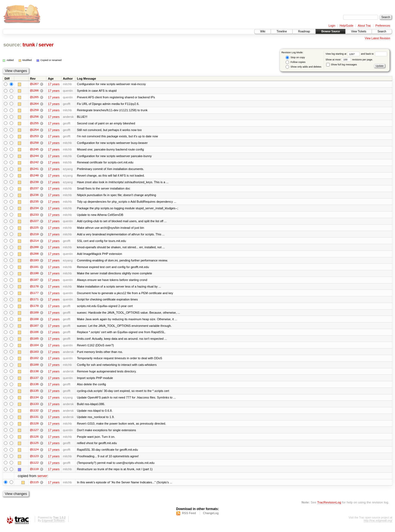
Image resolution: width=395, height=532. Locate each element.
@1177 (34, 295)
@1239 (34, 183)
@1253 (34, 137)
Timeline (282, 31)
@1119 (34, 473)
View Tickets (359, 31)
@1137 (34, 381)
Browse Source (331, 31)
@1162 (34, 361)
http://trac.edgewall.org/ (378, 525)
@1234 (34, 209)
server (46, 45)
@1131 (34, 420)
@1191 (34, 269)
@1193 (34, 262)
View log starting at (343, 54)
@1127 (34, 433)
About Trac (364, 26)
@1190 (34, 275)
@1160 (34, 367)
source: (12, 45)
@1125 (34, 447)
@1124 (34, 453)
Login (332, 26)
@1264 (34, 104)
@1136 (34, 387)
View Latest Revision (378, 38)
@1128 (34, 427)
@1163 (34, 354)
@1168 (34, 321)
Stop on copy (295, 58)
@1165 (34, 341)
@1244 (34, 157)
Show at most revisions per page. (349, 60)
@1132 (34, 414)
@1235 (34, 203)
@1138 (34, 374)
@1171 (34, 302)
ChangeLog (211, 517)
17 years (54, 84)
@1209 (34, 249)
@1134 (34, 400)
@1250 (34, 143)
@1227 (34, 222)
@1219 (34, 236)
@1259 (34, 110)
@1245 (34, 150)
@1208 (34, 255)
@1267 (34, 84)
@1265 (34, 97)
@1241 (34, 170)
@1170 (34, 308)
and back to (374, 54)
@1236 (34, 196)
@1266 (34, 91)
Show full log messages (342, 65)
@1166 (34, 335)
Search (382, 31)
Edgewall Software (53, 525)
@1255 (34, 124)
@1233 (34, 216)
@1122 (34, 466)
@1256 (34, 117)
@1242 (34, 163)
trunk (29, 45)
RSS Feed (189, 517)
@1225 (34, 229)
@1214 (34, 242)
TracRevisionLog (329, 506)
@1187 (34, 282)
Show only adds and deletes (303, 67)
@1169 (34, 315)
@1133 (34, 407)
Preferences (383, 26)
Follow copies (295, 62)
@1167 (34, 328)
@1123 (34, 460)
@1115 (34, 486)
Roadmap (304, 31)
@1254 (34, 130)
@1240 (34, 176)
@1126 (34, 440)
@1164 (34, 348)
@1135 (34, 394)
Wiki (263, 31)
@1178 (34, 288)
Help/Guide (346, 26)
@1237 (34, 190)
